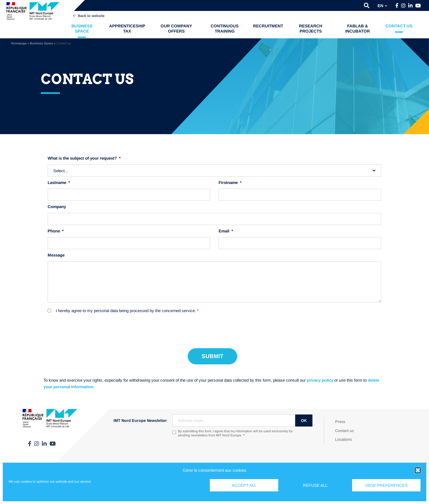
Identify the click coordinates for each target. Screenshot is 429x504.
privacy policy (320, 380)
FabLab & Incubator (358, 28)
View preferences (386, 485)
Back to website (89, 16)
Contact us (399, 26)
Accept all (244, 485)
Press (340, 422)
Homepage (19, 43)
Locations (344, 439)
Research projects (311, 28)
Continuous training (225, 28)
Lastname (59, 182)
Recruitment (268, 26)
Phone (56, 231)
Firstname (230, 182)
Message (56, 255)
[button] (418, 470)
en (382, 6)
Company (57, 207)
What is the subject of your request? (84, 158)
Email (226, 231)
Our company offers (176, 28)
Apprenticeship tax (127, 28)
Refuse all (315, 485)
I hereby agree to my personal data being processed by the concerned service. (127, 311)
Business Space (82, 28)
